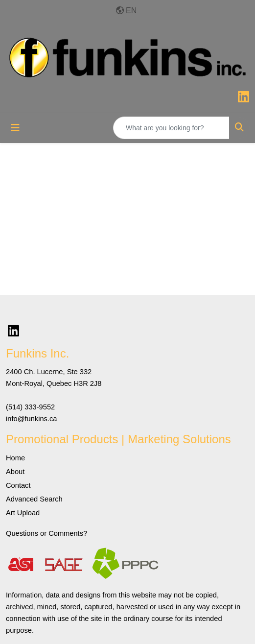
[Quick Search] (171, 128)
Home (15, 458)
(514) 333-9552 (30, 407)
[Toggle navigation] (15, 128)
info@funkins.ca (32, 419)
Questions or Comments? (46, 533)
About (15, 472)
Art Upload (23, 513)
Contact (18, 485)
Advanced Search (34, 499)
